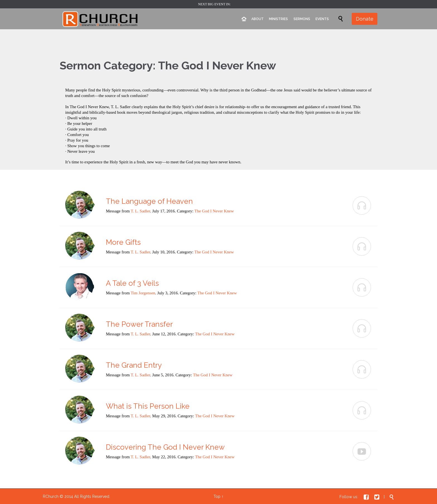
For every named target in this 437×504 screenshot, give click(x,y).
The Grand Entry (134, 365)
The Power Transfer (139, 324)
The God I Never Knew (214, 211)
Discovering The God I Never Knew (165, 447)
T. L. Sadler (140, 211)
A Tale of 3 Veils (132, 283)
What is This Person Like (148, 406)
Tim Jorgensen (143, 293)
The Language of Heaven (149, 201)
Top (217, 496)
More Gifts (123, 242)
